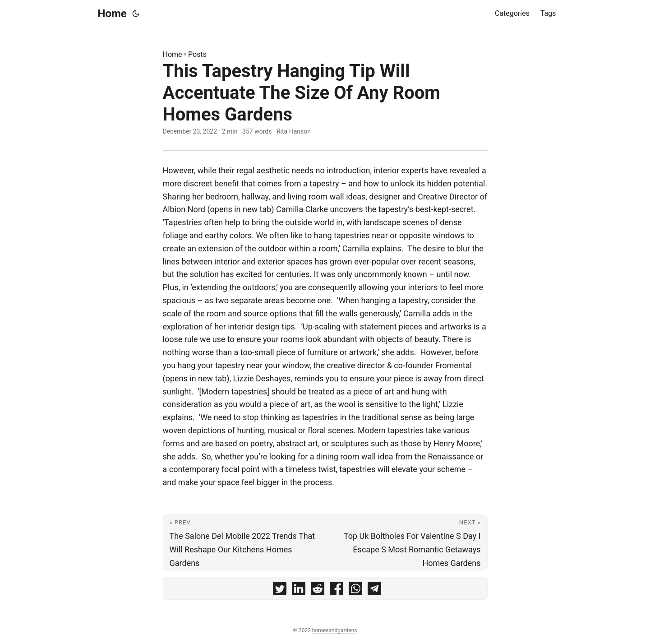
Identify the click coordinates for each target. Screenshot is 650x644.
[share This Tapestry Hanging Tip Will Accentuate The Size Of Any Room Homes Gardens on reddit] (318, 591)
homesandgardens (335, 630)
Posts (197, 54)
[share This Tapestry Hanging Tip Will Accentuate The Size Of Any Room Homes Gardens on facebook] (337, 591)
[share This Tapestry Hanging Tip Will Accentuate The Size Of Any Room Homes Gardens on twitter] (280, 591)
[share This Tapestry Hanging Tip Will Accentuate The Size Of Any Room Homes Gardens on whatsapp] (355, 591)
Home (112, 14)
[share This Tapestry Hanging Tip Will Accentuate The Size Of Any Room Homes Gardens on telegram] (374, 591)
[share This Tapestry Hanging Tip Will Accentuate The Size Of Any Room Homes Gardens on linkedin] (299, 591)
